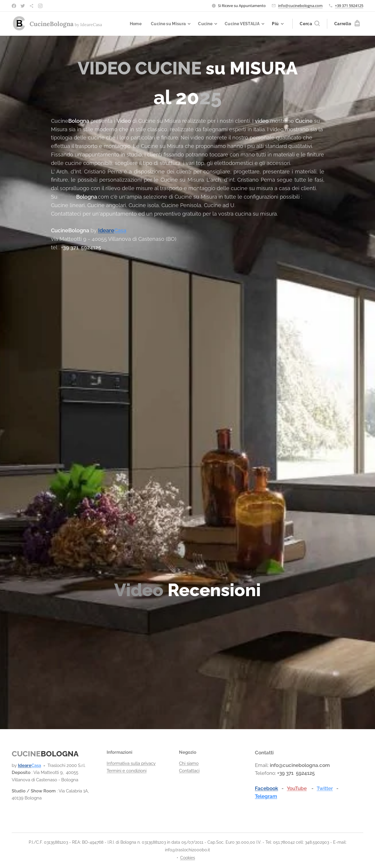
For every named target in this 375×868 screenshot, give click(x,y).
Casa (120, 230)
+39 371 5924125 (349, 6)
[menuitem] (133, 24)
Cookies (188, 858)
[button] (310, 24)
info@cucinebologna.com (300, 6)
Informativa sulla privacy (131, 763)
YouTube (297, 788)
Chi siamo (189, 763)
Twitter (325, 788)
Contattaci (189, 770)
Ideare (106, 230)
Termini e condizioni (127, 770)
